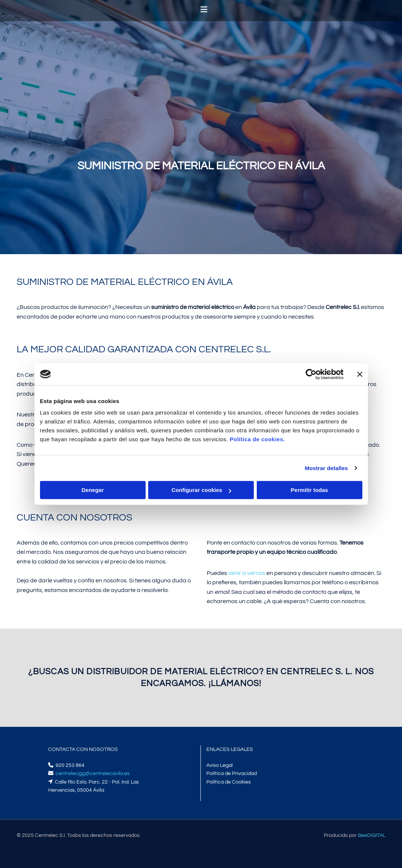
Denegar (93, 490)
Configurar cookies (201, 490)
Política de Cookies (229, 782)
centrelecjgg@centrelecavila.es (93, 774)
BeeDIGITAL (372, 835)
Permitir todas (310, 490)
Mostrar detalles (326, 468)
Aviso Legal (220, 765)
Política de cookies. (257, 439)
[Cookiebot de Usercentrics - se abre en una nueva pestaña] (311, 374)
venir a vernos (247, 573)
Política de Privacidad (232, 774)
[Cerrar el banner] (360, 374)
